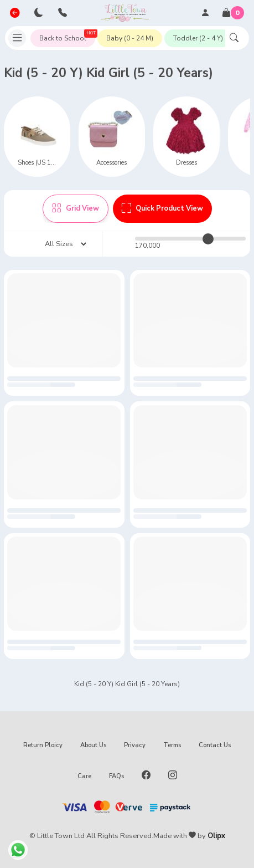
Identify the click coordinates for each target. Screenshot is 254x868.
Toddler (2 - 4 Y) (198, 38)
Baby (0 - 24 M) (130, 38)
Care (84, 776)
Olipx (216, 836)
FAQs (116, 776)
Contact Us (215, 745)
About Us (93, 745)
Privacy (135, 745)
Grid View (76, 208)
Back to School (67, 36)
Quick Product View (162, 208)
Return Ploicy (43, 745)
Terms (172, 745)
